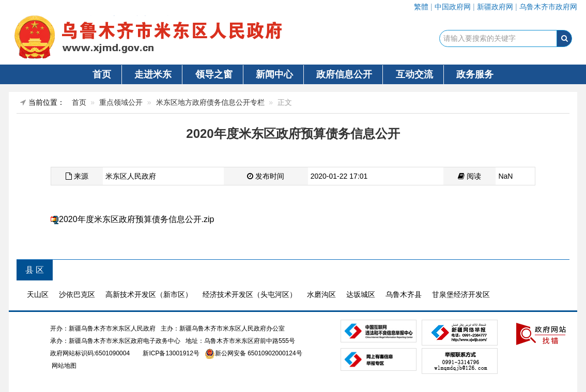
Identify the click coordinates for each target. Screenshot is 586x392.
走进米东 (153, 74)
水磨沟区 (321, 294)
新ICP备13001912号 (171, 353)
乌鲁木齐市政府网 (548, 7)
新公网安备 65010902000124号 (259, 353)
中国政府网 (453, 7)
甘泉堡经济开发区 (461, 294)
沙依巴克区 (77, 294)
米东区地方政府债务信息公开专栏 (210, 102)
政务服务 (475, 74)
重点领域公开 (121, 102)
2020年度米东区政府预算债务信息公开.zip (137, 219)
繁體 (421, 7)
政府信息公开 (344, 74)
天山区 (38, 294)
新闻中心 (274, 74)
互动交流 (414, 74)
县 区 (35, 270)
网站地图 (63, 366)
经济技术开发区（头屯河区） (250, 294)
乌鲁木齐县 (404, 294)
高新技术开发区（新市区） (149, 294)
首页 (102, 74)
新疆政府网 (495, 7)
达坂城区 (361, 294)
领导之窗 (214, 74)
